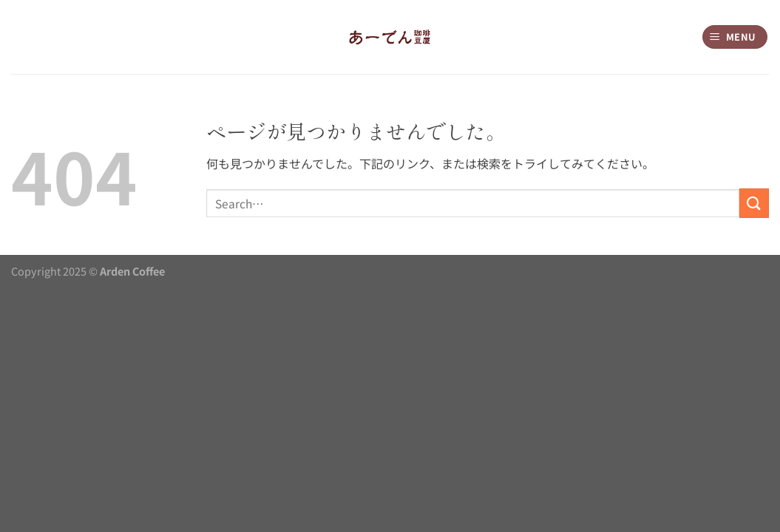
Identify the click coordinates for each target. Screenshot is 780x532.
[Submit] (754, 203)
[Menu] (735, 37)
